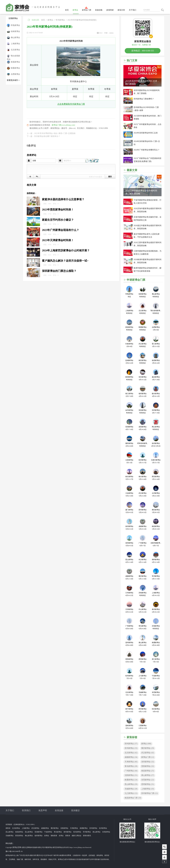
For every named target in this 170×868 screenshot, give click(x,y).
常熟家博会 (13, 25)
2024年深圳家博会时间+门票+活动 (147, 143)
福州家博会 (39, 836)
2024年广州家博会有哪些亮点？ (147, 150)
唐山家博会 (148, 775)
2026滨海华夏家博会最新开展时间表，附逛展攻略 (147, 210)
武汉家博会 (148, 753)
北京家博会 (13, 50)
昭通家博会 (13, 68)
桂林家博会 (13, 32)
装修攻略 (99, 10)
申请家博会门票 (136, 280)
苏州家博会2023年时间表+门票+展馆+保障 (146, 109)
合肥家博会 (13, 74)
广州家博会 (131, 771)
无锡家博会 (131, 789)
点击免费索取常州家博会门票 (71, 104)
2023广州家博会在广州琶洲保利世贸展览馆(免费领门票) (147, 160)
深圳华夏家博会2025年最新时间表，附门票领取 (147, 92)
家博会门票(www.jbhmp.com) (63, 125)
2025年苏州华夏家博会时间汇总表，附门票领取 (142, 82)
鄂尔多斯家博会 (13, 56)
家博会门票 (87, 10)
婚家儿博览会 (77, 836)
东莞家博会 (148, 780)
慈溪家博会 (13, 62)
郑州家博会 (131, 744)
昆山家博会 (131, 784)
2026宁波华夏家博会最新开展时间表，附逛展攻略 (141, 192)
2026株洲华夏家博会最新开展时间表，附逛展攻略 (147, 261)
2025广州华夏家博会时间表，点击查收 (147, 126)
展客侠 (8, 828)
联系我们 (26, 810)
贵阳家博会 (148, 766)
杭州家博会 (103, 828)
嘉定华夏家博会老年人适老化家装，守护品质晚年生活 (147, 236)
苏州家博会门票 (150, 793)
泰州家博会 (68, 832)
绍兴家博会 (77, 832)
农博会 (61, 836)
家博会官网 (17, 847)
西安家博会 (19, 836)
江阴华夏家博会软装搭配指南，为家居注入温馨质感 (147, 253)
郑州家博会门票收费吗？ (144, 99)
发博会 (47, 836)
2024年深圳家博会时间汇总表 (146, 133)
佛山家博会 (13, 38)
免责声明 (43, 810)
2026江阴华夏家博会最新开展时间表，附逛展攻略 (147, 244)
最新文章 (132, 170)
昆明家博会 (148, 784)
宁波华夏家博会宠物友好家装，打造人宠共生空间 (147, 202)
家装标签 (132, 737)
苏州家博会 (131, 748)
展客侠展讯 (87, 836)
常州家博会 (60, 20)
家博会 (75, 10)
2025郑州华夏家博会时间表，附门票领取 (147, 117)
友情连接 (59, 810)
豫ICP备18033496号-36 (14, 851)
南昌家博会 (148, 771)
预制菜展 (54, 836)
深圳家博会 (148, 762)
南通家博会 (131, 780)
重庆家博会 (148, 748)
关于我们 (133, 10)
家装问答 (121, 10)
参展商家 (110, 10)
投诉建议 (75, 810)
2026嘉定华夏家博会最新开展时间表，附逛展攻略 (147, 227)
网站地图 (9, 843)
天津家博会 (131, 762)
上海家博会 (13, 44)
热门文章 (132, 60)
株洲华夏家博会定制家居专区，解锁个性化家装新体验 (147, 270)
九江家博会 (131, 793)
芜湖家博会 (39, 832)
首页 (67, 10)
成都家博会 (131, 757)
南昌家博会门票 (133, 798)
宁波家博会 (48, 832)
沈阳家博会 (131, 775)
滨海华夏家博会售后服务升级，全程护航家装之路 (147, 219)
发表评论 (32, 155)
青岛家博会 (131, 766)
